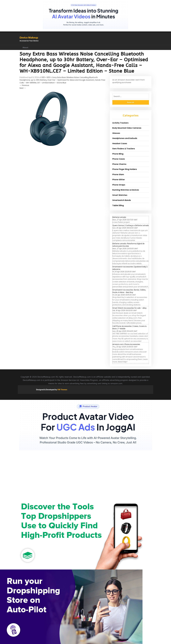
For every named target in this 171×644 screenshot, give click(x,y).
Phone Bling (118, 154)
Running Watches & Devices (126, 190)
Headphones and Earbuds (125, 138)
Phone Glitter (119, 180)
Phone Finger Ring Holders (125, 169)
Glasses (116, 133)
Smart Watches (120, 195)
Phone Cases (119, 159)
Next (23, 88)
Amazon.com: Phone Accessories (126, 344)
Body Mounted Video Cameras (127, 128)
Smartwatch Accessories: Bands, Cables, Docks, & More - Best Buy (129, 291)
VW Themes (62, 390)
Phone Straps (119, 185)
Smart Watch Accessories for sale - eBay (129, 308)
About (25, 48)
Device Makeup (29, 37)
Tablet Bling (118, 205)
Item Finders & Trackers (124, 149)
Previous (24, 85)
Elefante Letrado (119, 217)
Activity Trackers (120, 123)
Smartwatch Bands (122, 200)
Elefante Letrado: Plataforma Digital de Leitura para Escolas (128, 245)
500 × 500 (46, 77)
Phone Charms (119, 164)
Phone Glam (118, 174)
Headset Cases (120, 143)
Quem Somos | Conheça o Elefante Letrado (131, 225)
